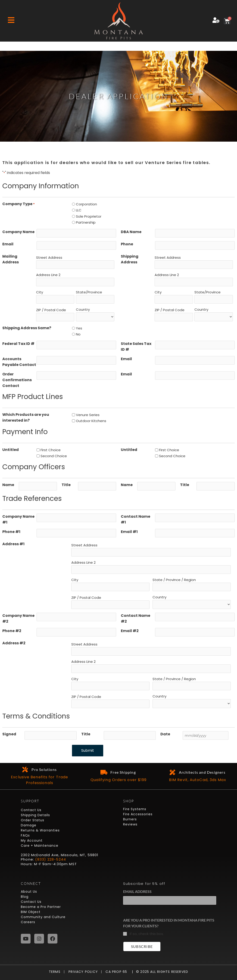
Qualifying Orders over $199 (119, 780)
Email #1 (129, 532)
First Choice (51, 450)
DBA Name (131, 232)
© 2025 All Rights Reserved (162, 972)
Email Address (137, 891)
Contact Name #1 (136, 519)
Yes (79, 328)
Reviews (130, 824)
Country (83, 309)
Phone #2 (12, 631)
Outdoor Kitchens (91, 421)
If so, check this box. (147, 934)
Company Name (18, 232)
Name (8, 485)
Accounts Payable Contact (19, 362)
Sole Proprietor (89, 216)
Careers (28, 922)
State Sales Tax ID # (136, 347)
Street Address (49, 257)
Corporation (86, 204)
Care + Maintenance (40, 846)
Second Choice (54, 456)
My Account (32, 840)
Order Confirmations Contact (17, 380)
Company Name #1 (18, 519)
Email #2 (130, 631)
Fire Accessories (138, 814)
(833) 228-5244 (51, 859)
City (40, 292)
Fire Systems (135, 809)
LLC (79, 210)
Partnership (86, 222)
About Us (29, 892)
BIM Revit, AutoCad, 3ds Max (198, 780)
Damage (29, 825)
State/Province (89, 292)
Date (165, 734)
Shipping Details (35, 815)
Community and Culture (43, 917)
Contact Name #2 (136, 618)
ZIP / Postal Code (51, 310)
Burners (130, 819)
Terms (56, 972)
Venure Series (88, 415)
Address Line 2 (48, 275)
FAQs (25, 835)
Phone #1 (11, 532)
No (78, 334)
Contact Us (31, 810)
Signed (9, 734)
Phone (127, 244)
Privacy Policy (81, 972)
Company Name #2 (18, 618)
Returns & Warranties (40, 830)
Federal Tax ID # (18, 344)
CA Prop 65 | (118, 972)
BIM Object (31, 912)
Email (8, 244)
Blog (25, 897)
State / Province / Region (174, 580)
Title (66, 485)
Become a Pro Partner (41, 907)
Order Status (33, 820)
